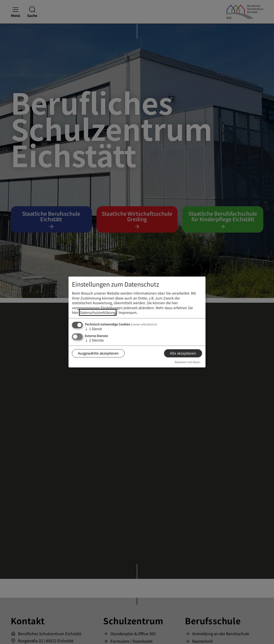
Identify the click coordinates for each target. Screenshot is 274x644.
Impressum (128, 312)
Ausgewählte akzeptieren (98, 353)
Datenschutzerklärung (98, 312)
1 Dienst (93, 329)
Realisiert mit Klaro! (188, 362)
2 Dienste (94, 340)
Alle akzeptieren (183, 353)
